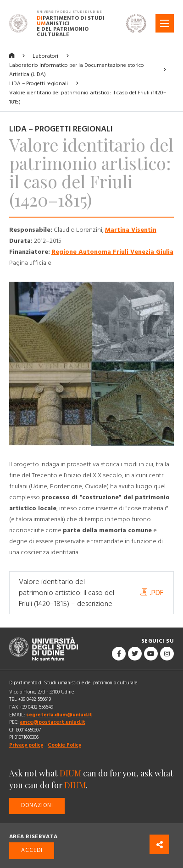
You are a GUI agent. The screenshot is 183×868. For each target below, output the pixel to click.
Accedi (32, 850)
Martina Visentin (131, 230)
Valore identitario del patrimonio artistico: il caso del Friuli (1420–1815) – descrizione (67, 593)
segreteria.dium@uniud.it (59, 715)
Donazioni (37, 805)
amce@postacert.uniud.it (53, 722)
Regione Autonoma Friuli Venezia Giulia (112, 252)
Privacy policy (26, 745)
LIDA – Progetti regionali (39, 84)
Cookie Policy (64, 745)
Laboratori (45, 56)
